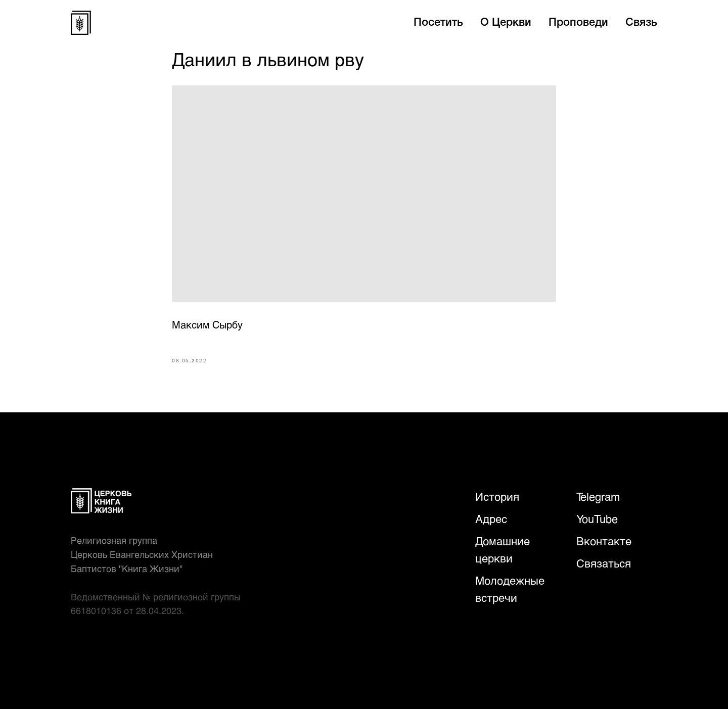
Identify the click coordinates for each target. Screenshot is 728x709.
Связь (641, 23)
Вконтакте (604, 541)
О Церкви (506, 23)
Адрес (491, 519)
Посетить (438, 23)
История (497, 497)
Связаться (604, 563)
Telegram (598, 497)
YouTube (597, 519)
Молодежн (503, 580)
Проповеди (578, 23)
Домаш (493, 541)
